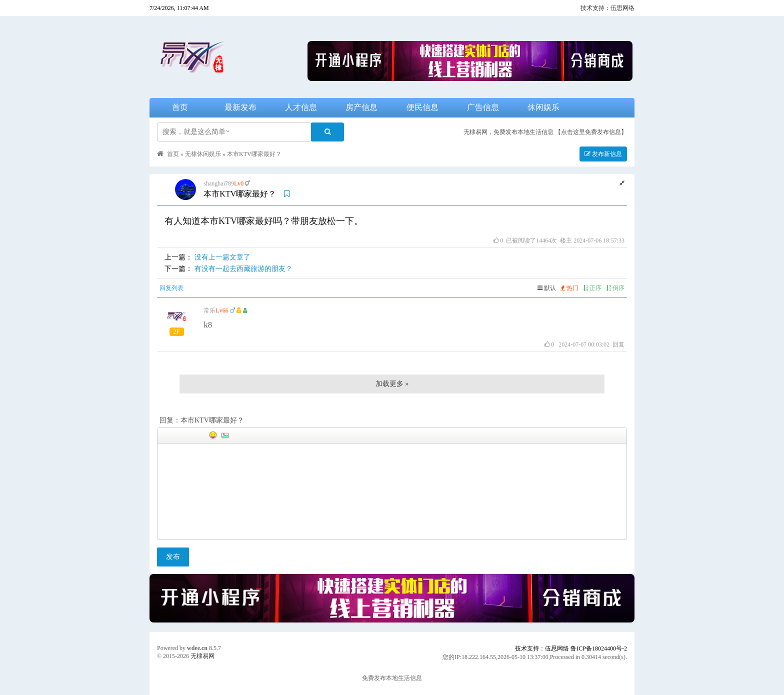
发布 (173, 557)
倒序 (615, 288)
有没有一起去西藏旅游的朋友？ (243, 269)
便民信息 (422, 107)
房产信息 (361, 107)
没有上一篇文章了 (222, 257)
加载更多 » (392, 384)
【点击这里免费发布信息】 (591, 132)
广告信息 (483, 107)
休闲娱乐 (543, 107)
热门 (569, 288)
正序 (592, 288)
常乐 (209, 310)
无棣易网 (202, 656)
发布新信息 (603, 154)
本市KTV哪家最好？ (254, 154)
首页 (180, 107)
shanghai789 (219, 183)
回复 (618, 344)
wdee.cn (197, 648)
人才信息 (301, 107)
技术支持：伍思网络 (607, 8)
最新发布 (240, 107)
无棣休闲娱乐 (203, 154)
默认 (547, 288)
